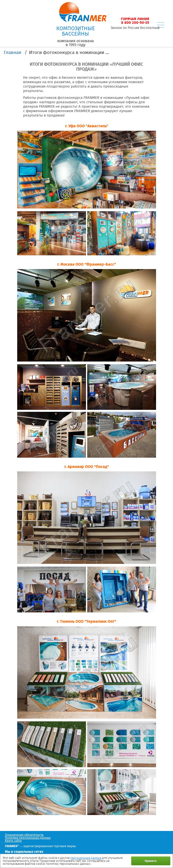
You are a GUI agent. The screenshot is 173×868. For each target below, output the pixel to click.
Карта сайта (13, 841)
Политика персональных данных (28, 838)
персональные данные (86, 858)
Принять (151, 861)
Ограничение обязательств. (24, 835)
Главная (12, 52)
